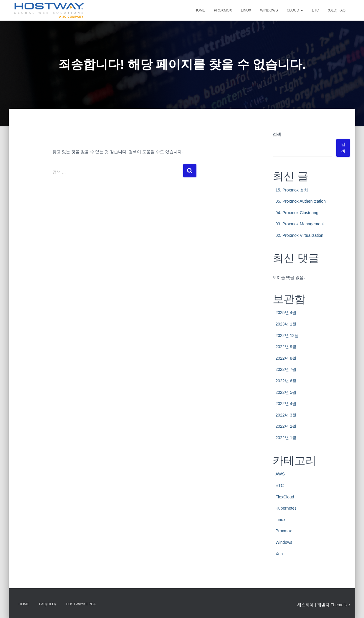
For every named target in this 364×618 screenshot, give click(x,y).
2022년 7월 (286, 369)
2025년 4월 (286, 313)
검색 (277, 134)
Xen (279, 554)
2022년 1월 (286, 438)
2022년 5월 (286, 392)
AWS (280, 474)
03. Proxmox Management (300, 224)
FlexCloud (285, 497)
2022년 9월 (286, 347)
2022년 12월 (287, 336)
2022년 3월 (286, 415)
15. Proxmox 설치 (292, 190)
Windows (269, 10)
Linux (246, 10)
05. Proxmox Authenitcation (301, 201)
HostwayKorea (81, 604)
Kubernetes (286, 508)
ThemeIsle (340, 605)
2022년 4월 (286, 404)
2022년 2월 (286, 426)
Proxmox (223, 10)
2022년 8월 (286, 358)
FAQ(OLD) (48, 604)
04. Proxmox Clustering (297, 213)
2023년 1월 (286, 324)
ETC (315, 10)
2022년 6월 (286, 381)
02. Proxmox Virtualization (300, 235)
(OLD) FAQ (337, 10)
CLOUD (295, 10)
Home (200, 10)
